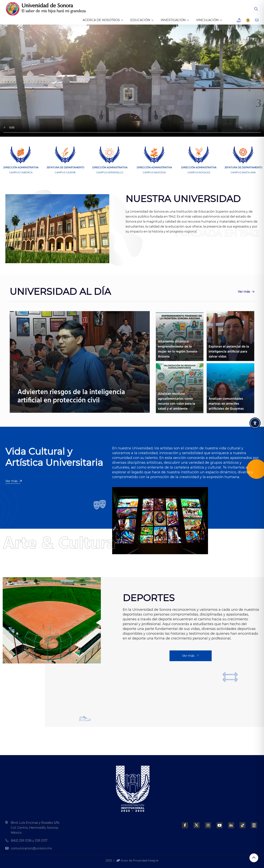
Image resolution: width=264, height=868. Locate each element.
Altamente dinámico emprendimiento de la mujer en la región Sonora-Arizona (178, 349)
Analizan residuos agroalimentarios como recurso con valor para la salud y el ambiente (176, 401)
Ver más (246, 292)
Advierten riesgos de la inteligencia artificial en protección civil (71, 397)
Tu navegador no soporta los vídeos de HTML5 (132, 81)
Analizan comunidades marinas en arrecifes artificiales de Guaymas (226, 404)
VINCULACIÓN (207, 20)
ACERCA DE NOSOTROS (101, 20)
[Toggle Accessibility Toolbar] (255, 423)
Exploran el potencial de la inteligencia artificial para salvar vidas (229, 352)
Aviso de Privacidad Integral (137, 861)
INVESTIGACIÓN (173, 20)
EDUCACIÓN (140, 20)
